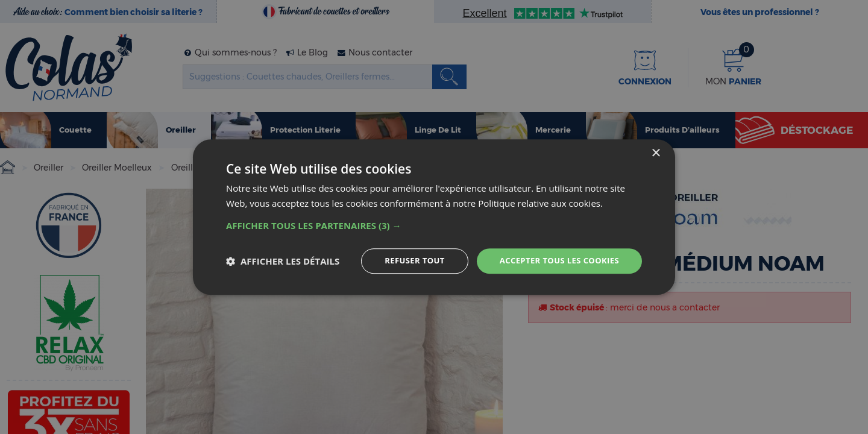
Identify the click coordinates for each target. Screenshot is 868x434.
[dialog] (434, 217)
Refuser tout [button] (405, 261)
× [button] (656, 153)
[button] (434, 225)
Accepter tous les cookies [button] (555, 261)
